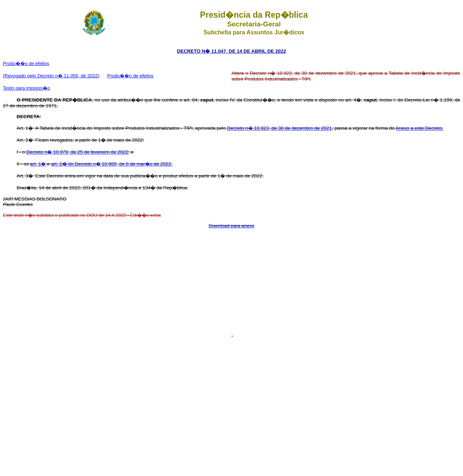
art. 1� (38, 164)
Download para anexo (231, 226)
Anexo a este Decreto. (420, 128)
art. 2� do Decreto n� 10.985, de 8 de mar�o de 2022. (112, 164)
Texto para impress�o (26, 88)
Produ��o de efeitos (26, 63)
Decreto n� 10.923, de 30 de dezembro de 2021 (279, 128)
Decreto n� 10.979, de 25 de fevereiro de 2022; (78, 152)
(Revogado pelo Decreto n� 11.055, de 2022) (51, 76)
